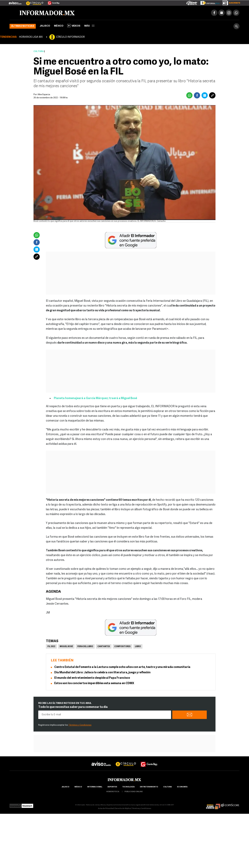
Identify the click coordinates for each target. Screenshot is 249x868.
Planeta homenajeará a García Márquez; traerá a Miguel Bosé (95, 398)
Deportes (112, 787)
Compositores (122, 647)
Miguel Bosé (66, 647)
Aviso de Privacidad (106, 809)
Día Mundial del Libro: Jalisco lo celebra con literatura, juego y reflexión (102, 673)
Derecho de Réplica (123, 809)
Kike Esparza (44, 95)
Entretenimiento (149, 787)
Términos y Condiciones (80, 725)
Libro (138, 647)
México (59, 26)
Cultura (39, 51)
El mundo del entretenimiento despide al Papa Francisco (92, 678)
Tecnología (128, 787)
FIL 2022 (51, 647)
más (89, 26)
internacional (95, 787)
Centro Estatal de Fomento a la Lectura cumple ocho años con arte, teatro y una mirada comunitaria (122, 667)
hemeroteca (113, 792)
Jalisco (45, 26)
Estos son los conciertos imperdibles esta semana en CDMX (94, 683)
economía (182, 787)
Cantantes (104, 647)
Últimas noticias (23, 26)
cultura (168, 787)
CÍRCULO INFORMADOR (70, 37)
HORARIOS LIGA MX (31, 37)
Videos (74, 26)
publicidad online (134, 792)
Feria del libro (85, 647)
